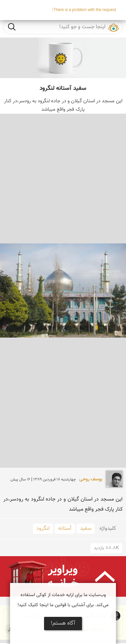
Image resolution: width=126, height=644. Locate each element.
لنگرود (43, 529)
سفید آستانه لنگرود (63, 89)
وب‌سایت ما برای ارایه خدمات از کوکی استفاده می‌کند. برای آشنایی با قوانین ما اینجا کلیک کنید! (63, 600)
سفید (86, 529)
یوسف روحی (91, 479)
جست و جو (12, 27)
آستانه (65, 529)
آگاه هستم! (63, 623)
